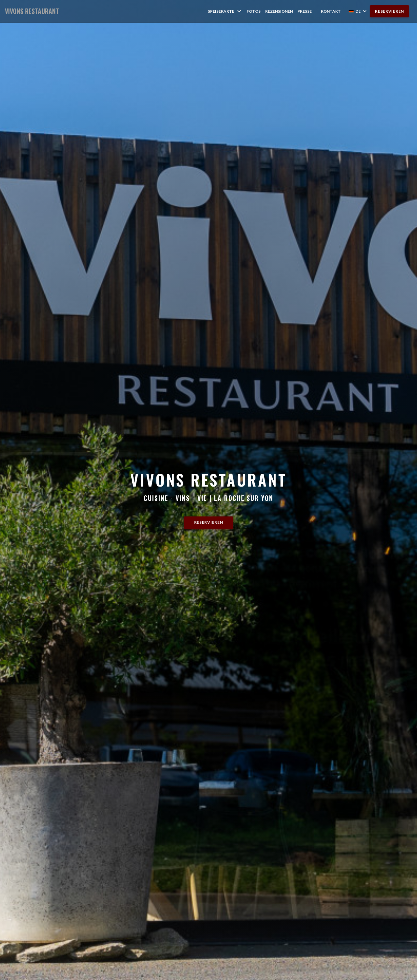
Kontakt (331, 11)
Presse (305, 11)
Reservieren (389, 11)
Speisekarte (225, 11)
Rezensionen (279, 11)
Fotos (254, 11)
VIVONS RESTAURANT (32, 11)
